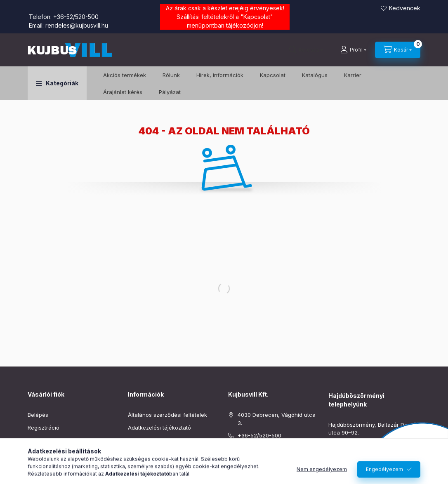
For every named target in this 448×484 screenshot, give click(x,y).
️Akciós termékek (125, 75)
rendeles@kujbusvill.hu (77, 25)
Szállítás (138, 453)
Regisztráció (44, 428)
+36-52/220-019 (350, 445)
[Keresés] (306, 50)
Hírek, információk (220, 75)
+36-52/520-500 (76, 17)
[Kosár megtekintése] (398, 50)
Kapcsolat (257, 17)
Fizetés (137, 440)
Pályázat (170, 92)
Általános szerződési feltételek (167, 415)
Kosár (35, 453)
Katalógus (315, 75)
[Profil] (353, 50)
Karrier (353, 75)
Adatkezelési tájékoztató (159, 428)
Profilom (38, 440)
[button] (57, 83)
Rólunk (171, 75)
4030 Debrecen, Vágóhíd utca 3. (277, 419)
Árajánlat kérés (123, 92)
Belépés (38, 415)
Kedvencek (405, 8)
